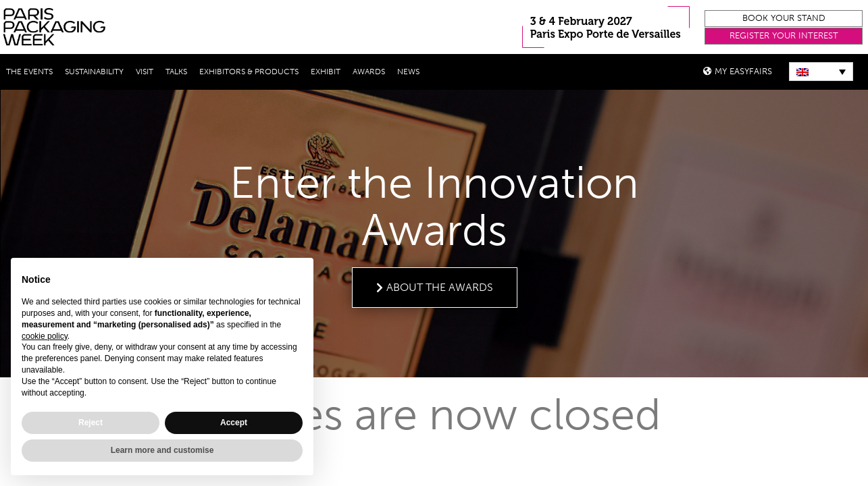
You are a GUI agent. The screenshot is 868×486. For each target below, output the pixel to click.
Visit (145, 72)
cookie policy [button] (45, 336)
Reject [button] (91, 423)
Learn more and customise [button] (162, 450)
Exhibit (326, 72)
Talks (176, 72)
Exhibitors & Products (249, 72)
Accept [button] (234, 423)
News (408, 72)
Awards (369, 72)
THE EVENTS (29, 72)
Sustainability (94, 72)
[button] (784, 19)
